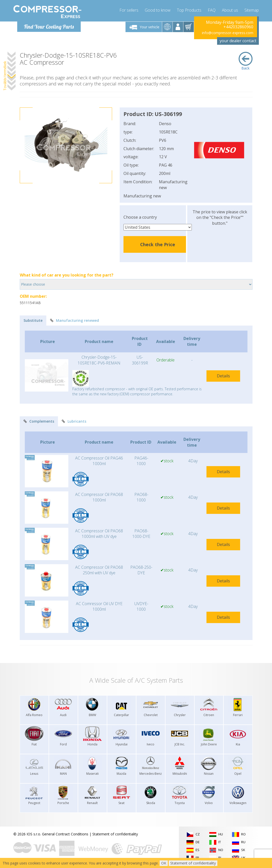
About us (230, 10)
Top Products (189, 10)
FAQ (212, 10)
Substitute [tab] (33, 320)
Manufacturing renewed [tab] (75, 320)
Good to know (158, 10)
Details (223, 376)
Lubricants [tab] (74, 421)
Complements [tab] (39, 421)
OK (164, 863)
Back (246, 61)
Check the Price (158, 244)
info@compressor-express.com (228, 33)
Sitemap (252, 10)
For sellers (129, 10)
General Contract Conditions (65, 834)
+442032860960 (238, 27)
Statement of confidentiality (115, 834)
